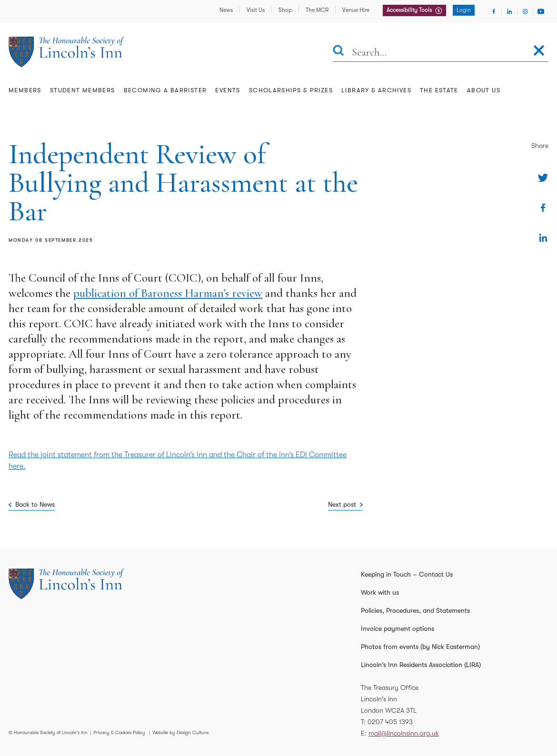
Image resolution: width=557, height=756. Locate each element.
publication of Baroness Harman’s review (168, 293)
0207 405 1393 (390, 722)
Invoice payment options (398, 628)
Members (25, 90)
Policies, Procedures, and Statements (415, 610)
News (226, 10)
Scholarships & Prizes (291, 90)
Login (464, 10)
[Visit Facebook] (494, 11)
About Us (484, 90)
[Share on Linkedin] (543, 238)
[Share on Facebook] (543, 208)
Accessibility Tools (410, 10)
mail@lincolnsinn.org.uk (404, 733)
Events (228, 90)
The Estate (439, 90)
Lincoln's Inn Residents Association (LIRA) (421, 665)
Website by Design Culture (180, 732)
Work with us (380, 592)
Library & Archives (376, 90)
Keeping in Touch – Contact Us (407, 574)
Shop (285, 10)
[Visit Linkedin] (509, 11)
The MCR (317, 10)
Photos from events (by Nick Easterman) (420, 647)
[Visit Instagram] (525, 11)
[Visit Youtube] (541, 11)
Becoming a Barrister (165, 90)
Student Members (83, 90)
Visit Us (256, 10)
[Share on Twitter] (543, 178)
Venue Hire (356, 10)
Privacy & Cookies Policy (119, 732)
